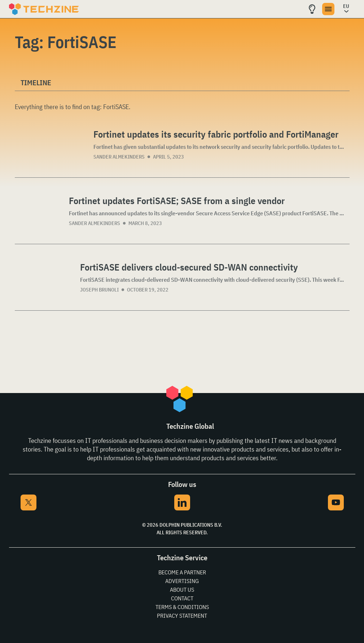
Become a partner (182, 572)
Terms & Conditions (182, 607)
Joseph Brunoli (99, 290)
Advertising (182, 581)
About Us (182, 590)
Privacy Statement (182, 616)
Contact (182, 598)
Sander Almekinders (119, 157)
